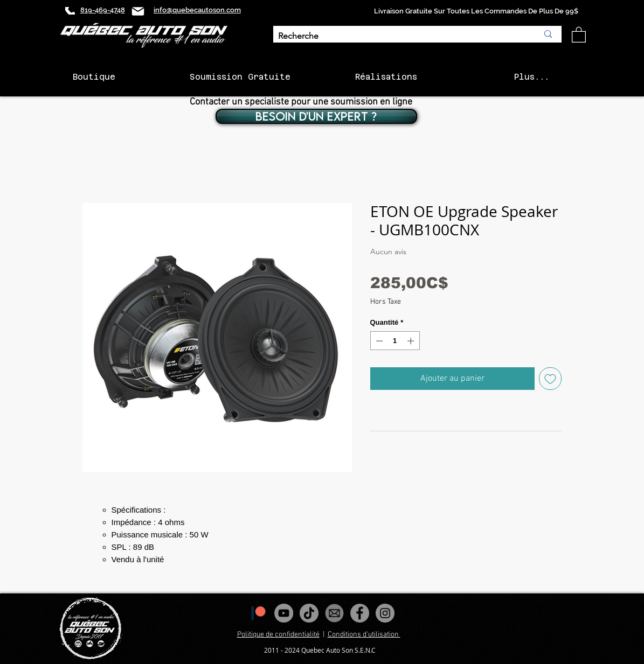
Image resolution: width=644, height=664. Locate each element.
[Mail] (138, 11)
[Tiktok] (309, 613)
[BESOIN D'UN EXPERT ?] (316, 116)
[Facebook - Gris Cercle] (360, 613)
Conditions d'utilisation (364, 635)
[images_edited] (334, 613)
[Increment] (412, 341)
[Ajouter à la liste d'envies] (550, 379)
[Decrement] (378, 341)
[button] (579, 34)
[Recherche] (400, 36)
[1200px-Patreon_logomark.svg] (258, 613)
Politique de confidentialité (278, 635)
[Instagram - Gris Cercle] (385, 613)
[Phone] (70, 11)
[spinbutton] (395, 341)
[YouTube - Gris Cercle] (284, 613)
